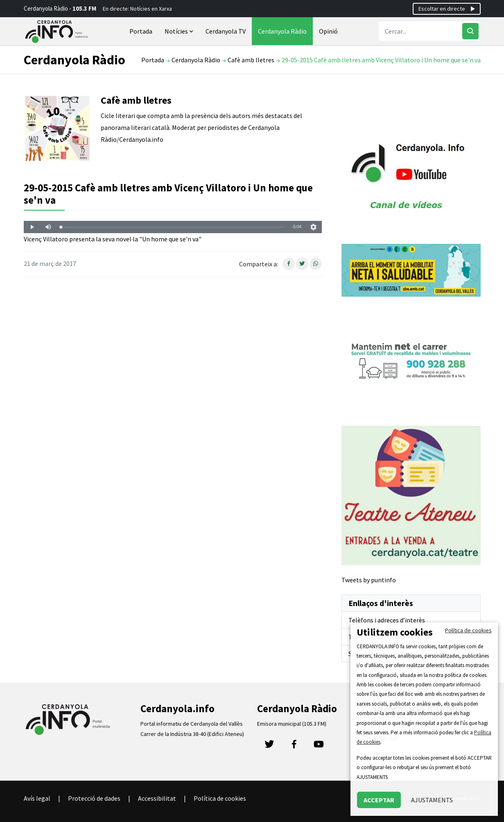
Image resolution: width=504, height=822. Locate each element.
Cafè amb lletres (251, 60)
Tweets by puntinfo (369, 580)
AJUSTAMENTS (432, 800)
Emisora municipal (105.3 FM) (292, 724)
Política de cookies (220, 798)
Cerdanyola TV (226, 31)
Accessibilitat (157, 798)
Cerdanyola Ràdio (282, 31)
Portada (141, 31)
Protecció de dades (94, 798)
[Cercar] (470, 31)
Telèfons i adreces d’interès (387, 620)
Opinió (328, 31)
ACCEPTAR (379, 800)
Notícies (180, 31)
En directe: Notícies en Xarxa (137, 9)
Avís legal (37, 798)
